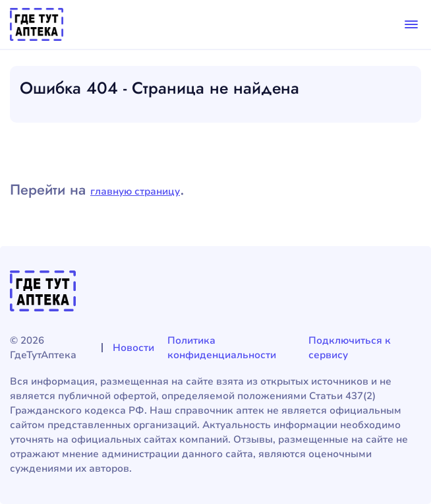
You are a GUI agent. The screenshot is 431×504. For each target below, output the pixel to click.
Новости (133, 348)
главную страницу (135, 191)
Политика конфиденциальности (222, 348)
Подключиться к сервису (350, 348)
